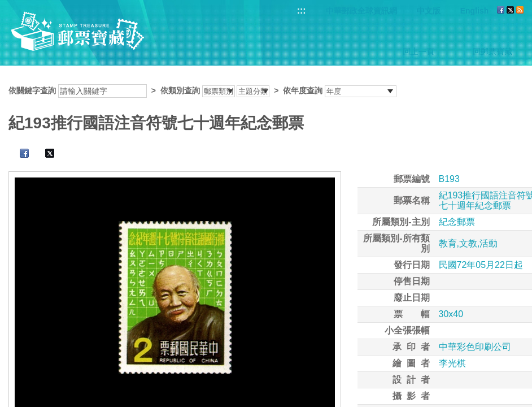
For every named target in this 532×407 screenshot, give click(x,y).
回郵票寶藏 (492, 51)
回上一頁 (418, 51)
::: (302, 10)
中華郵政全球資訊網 (361, 11)
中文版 (429, 11)
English (475, 11)
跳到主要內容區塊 (6, 6)
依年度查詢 (303, 90)
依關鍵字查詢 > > (202, 90)
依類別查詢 (180, 90)
